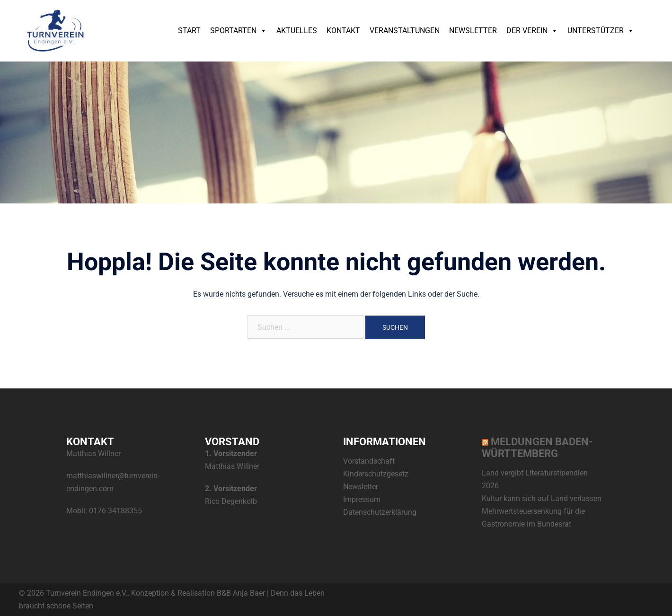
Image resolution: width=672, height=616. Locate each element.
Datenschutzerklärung (380, 512)
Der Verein (532, 31)
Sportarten (239, 31)
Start (189, 31)
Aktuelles (297, 31)
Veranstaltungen (405, 31)
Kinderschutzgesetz (376, 474)
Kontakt (343, 31)
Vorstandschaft (369, 461)
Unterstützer (601, 31)
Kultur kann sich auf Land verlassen (542, 498)
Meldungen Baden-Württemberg (537, 448)
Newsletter (473, 31)
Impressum (362, 499)
